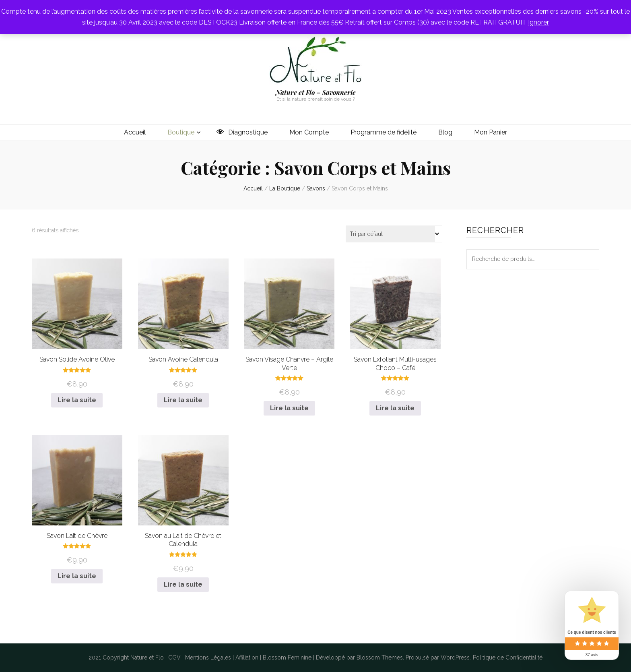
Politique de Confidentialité (508, 658)
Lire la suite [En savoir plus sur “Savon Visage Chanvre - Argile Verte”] (289, 408)
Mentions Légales (208, 658)
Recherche (589, 259)
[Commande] (394, 234)
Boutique (181, 132)
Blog (445, 132)
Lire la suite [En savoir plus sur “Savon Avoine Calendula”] (183, 400)
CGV (174, 658)
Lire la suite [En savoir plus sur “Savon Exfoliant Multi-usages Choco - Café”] (395, 408)
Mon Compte (309, 132)
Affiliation (247, 658)
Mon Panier (491, 132)
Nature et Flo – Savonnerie (316, 92)
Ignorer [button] (538, 22)
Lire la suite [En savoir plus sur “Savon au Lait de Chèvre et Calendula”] (183, 584)
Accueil (135, 132)
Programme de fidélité (384, 132)
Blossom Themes (380, 658)
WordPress (455, 658)
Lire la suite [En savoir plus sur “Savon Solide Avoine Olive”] (77, 400)
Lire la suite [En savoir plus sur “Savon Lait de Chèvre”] (77, 576)
